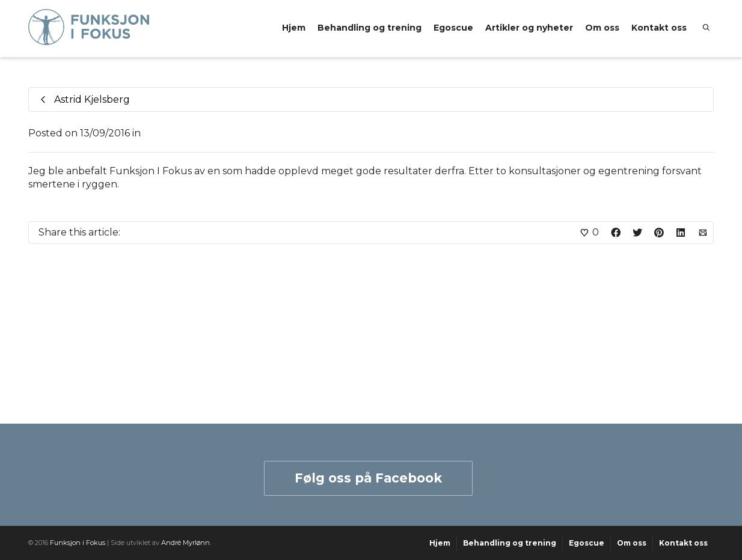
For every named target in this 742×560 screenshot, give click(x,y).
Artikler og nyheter (529, 28)
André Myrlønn (185, 543)
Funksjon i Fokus (78, 543)
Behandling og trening (369, 28)
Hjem (294, 28)
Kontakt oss (659, 28)
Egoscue (453, 28)
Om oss (602, 28)
